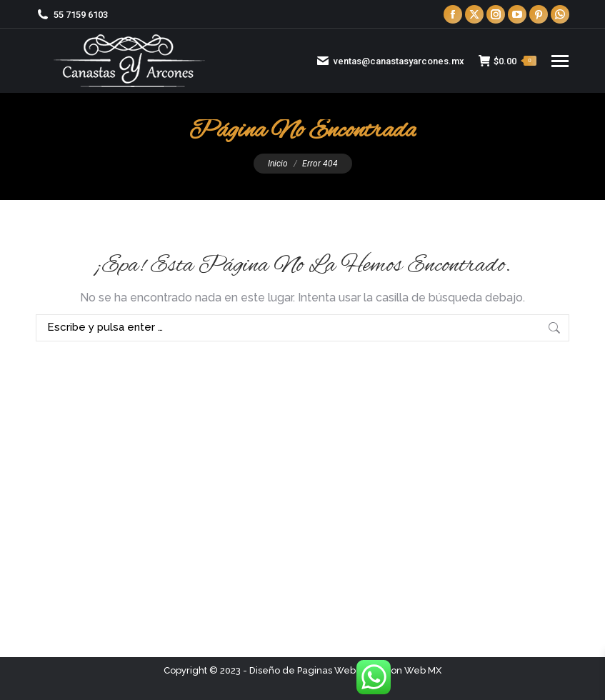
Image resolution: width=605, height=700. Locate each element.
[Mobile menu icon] (560, 61)
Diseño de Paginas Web (302, 670)
